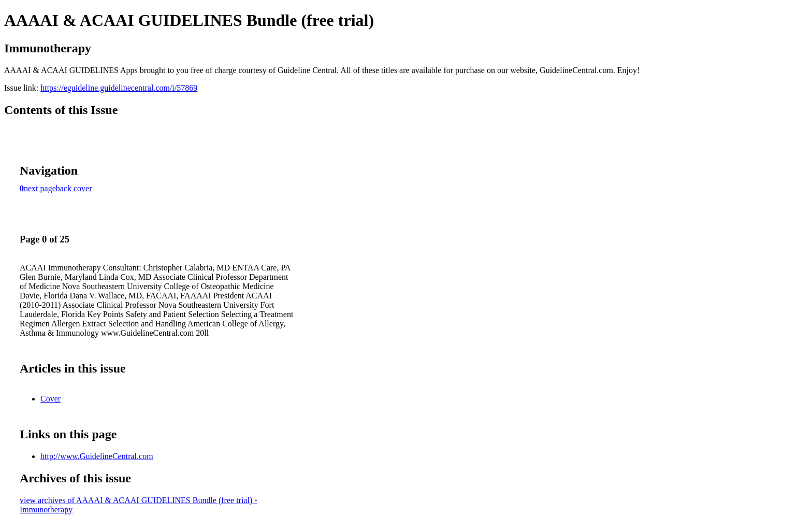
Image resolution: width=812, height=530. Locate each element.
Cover (50, 399)
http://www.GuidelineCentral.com (97, 456)
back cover (74, 188)
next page (40, 188)
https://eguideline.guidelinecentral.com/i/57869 (119, 88)
